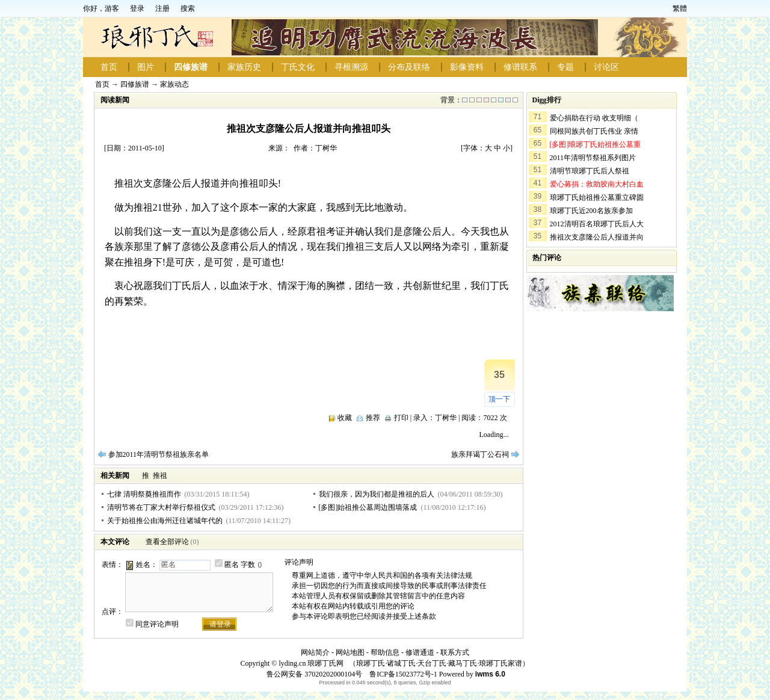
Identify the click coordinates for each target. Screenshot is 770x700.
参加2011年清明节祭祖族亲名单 (159, 454)
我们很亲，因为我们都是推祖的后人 (377, 494)
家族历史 (244, 67)
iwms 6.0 (490, 674)
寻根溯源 (351, 67)
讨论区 (606, 67)
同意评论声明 (157, 624)
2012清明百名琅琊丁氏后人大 (597, 224)
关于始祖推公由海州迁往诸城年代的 (165, 521)
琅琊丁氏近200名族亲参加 (591, 211)
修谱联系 (520, 67)
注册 (162, 8)
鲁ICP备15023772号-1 (402, 674)
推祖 (160, 475)
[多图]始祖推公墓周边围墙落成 (368, 507)
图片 (146, 67)
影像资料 (467, 67)
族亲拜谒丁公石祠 (480, 454)
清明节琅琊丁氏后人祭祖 (590, 171)
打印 (401, 418)
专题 (565, 67)
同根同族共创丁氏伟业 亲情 (594, 131)
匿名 (232, 565)
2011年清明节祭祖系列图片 (593, 158)
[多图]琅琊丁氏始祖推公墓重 (596, 144)
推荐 (373, 418)
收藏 (345, 418)
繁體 (680, 8)
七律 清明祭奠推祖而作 (144, 494)
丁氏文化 (298, 67)
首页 (109, 67)
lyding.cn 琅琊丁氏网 (311, 663)
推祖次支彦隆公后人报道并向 (597, 237)
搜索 (188, 8)
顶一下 (499, 399)
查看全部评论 (167, 542)
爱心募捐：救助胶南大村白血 (597, 184)
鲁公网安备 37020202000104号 (314, 674)
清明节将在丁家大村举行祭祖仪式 (161, 507)
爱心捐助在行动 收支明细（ (594, 118)
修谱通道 (420, 652)
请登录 (220, 624)
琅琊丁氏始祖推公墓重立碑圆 (597, 197)
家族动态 (174, 84)
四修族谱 (191, 67)
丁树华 (446, 418)
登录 (137, 8)
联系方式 (455, 652)
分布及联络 (409, 67)
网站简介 (315, 652)
